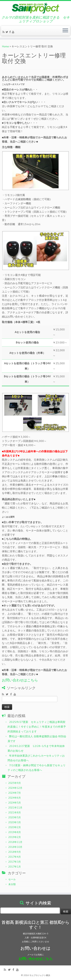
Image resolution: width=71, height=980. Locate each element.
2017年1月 (15, 867)
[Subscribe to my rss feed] (4, 32)
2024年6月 (15, 798)
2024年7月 (15, 793)
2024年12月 (15, 788)
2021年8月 (15, 812)
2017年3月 (15, 862)
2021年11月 (15, 808)
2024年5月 (15, 803)
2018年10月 (15, 847)
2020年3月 (15, 822)
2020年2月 (15, 827)
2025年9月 (15, 783)
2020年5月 (15, 817)
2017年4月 (15, 857)
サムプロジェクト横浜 (40, 975)
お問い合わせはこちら (20, 680)
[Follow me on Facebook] (11, 32)
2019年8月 (15, 832)
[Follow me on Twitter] (7, 32)
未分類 (12, 884)
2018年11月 (15, 842)
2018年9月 (15, 852)
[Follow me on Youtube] (14, 32)
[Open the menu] (65, 31)
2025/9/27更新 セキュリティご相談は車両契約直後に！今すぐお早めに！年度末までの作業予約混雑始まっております (37, 727)
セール (12, 879)
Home (5, 46)
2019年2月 (15, 837)
